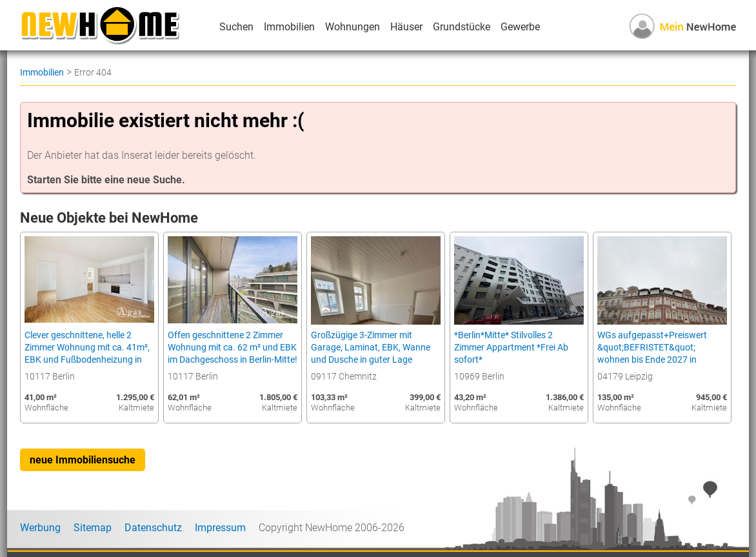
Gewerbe (520, 27)
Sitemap (93, 528)
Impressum (220, 528)
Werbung (40, 528)
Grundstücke (462, 27)
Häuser (406, 27)
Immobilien (289, 27)
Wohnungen (353, 27)
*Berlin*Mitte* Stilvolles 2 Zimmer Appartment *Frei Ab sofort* (511, 348)
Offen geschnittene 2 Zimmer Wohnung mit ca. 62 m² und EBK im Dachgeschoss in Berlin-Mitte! (233, 348)
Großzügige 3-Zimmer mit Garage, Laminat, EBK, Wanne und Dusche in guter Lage (371, 348)
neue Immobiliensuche (83, 460)
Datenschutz (153, 528)
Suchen (236, 27)
